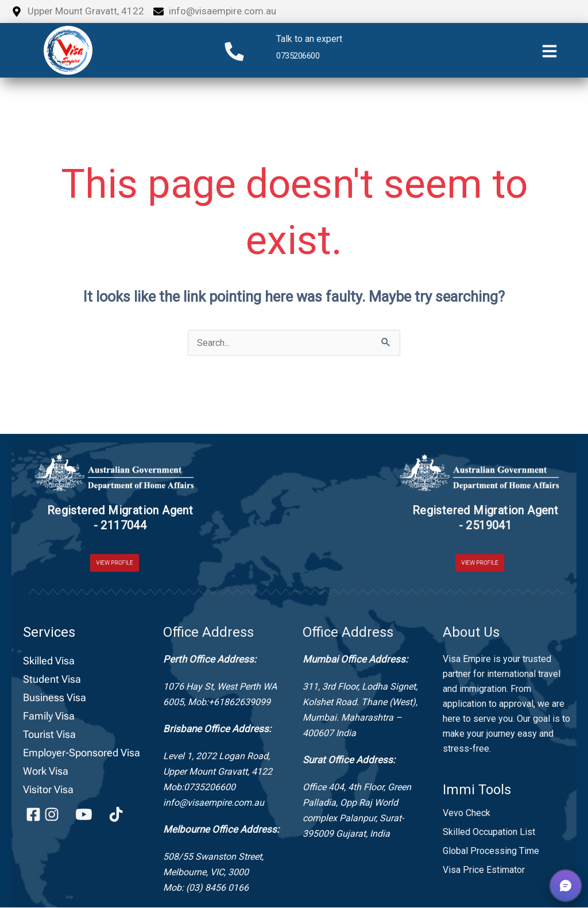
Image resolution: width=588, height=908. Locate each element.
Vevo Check (467, 813)
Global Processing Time (491, 851)
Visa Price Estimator (484, 870)
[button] (566, 886)
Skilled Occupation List (489, 832)
